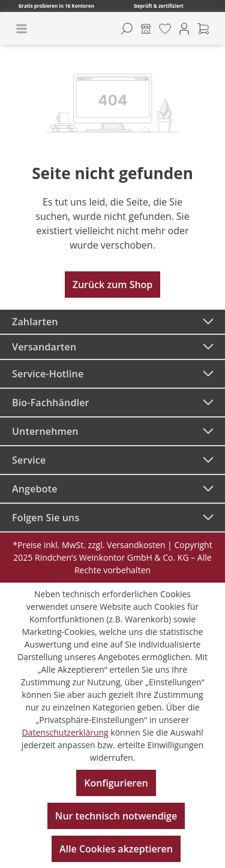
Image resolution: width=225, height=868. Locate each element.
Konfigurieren (116, 783)
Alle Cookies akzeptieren (116, 849)
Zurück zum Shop (113, 285)
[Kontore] (146, 29)
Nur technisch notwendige (116, 816)
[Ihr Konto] (184, 29)
